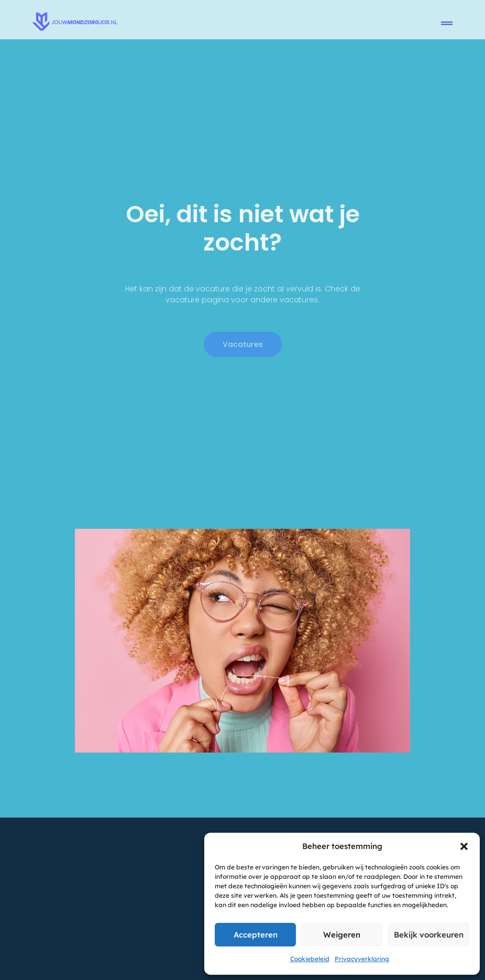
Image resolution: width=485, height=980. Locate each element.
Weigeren (342, 935)
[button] (464, 846)
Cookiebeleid (310, 959)
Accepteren (256, 935)
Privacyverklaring (362, 959)
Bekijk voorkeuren (429, 935)
